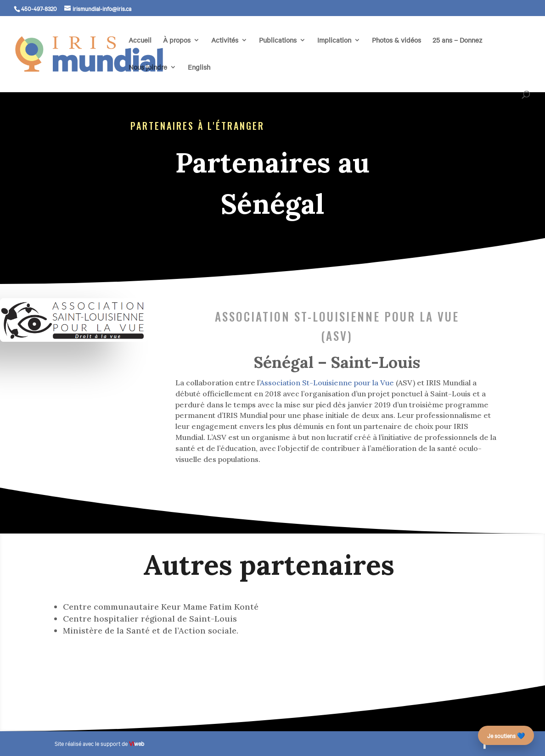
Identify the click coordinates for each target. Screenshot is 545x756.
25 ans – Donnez (457, 41)
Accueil (140, 41)
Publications (278, 41)
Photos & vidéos (396, 41)
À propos (177, 41)
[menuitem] (199, 77)
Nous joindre (148, 68)
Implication (334, 41)
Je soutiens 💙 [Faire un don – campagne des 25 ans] (506, 735)
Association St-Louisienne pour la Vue (327, 383)
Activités (225, 41)
